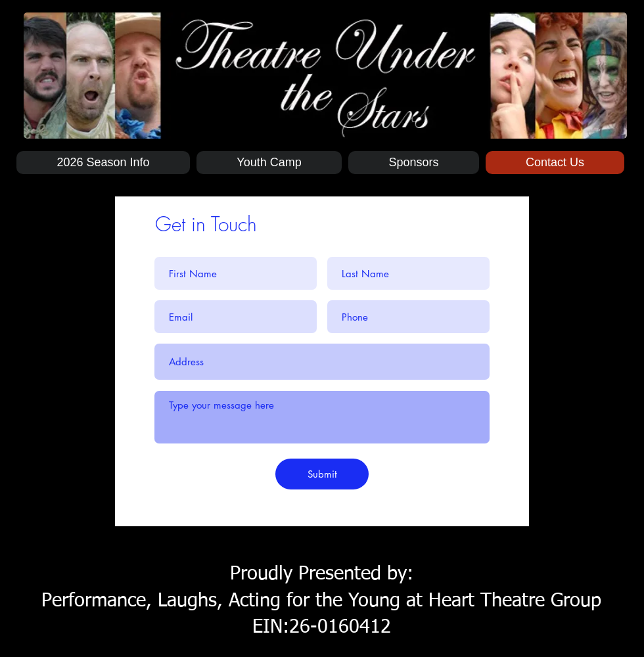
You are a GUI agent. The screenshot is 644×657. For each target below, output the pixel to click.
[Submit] (322, 474)
